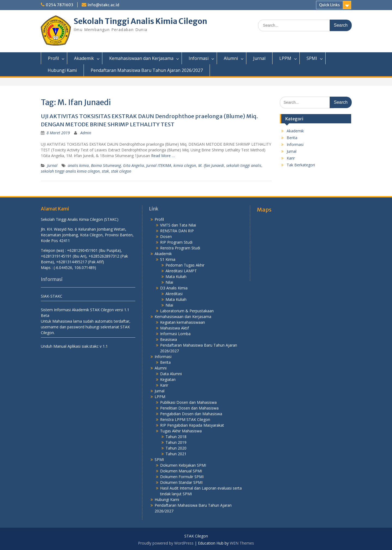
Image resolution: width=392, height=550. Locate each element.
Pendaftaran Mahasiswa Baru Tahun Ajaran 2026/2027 (147, 70)
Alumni (231, 58)
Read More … (163, 156)
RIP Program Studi (176, 242)
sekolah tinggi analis (244, 165)
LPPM (285, 58)
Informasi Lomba (175, 334)
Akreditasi (174, 294)
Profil (53, 58)
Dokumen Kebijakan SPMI (183, 465)
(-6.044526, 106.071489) (75, 268)
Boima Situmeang (106, 165)
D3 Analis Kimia (174, 288)
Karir (291, 158)
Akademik (84, 58)
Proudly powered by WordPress (166, 543)
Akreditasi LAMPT (181, 271)
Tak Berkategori (301, 165)
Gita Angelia (134, 165)
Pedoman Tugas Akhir (185, 265)
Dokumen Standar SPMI (181, 482)
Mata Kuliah (176, 276)
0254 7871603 (59, 5)
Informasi (199, 58)
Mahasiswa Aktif (174, 328)
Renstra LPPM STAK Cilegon (185, 419)
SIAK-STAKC (52, 296)
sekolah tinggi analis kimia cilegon (70, 171)
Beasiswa (169, 339)
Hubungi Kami (62, 70)
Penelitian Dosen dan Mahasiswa (189, 408)
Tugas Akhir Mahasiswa (181, 431)
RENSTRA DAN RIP (177, 231)
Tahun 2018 (176, 437)
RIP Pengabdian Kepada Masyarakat (192, 425)
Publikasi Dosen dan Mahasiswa (188, 402)
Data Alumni (171, 374)
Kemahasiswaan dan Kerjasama (141, 58)
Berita (292, 138)
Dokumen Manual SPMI (181, 471)
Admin (86, 133)
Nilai (169, 282)
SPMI (312, 58)
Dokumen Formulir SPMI (182, 477)
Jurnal (259, 58)
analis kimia (78, 165)
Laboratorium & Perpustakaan (187, 311)
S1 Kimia (168, 259)
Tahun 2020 (176, 448)
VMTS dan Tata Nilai (178, 225)
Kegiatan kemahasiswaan (183, 322)
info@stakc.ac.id (103, 5)
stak (105, 171)
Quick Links (329, 5)
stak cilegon (121, 171)
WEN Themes (242, 543)
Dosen (166, 236)
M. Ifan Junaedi (211, 165)
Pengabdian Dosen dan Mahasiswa (191, 414)
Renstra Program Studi (180, 248)
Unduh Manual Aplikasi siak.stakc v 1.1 (74, 346)
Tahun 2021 (176, 454)
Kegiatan (168, 379)
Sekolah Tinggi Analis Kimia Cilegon (140, 21)
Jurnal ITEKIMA (159, 165)
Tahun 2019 (176, 442)
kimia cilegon (185, 165)
